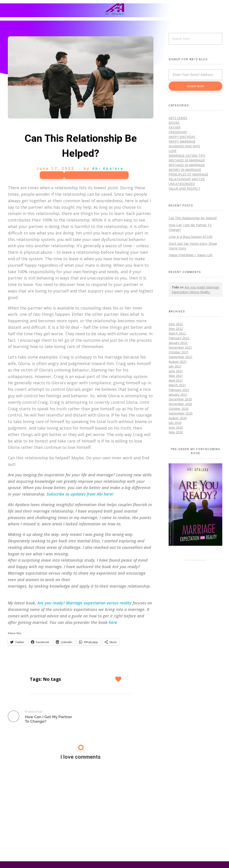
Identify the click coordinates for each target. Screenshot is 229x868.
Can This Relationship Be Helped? (193, 218)
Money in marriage (185, 170)
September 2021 (181, 357)
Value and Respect (184, 188)
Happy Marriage (182, 141)
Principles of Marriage (188, 174)
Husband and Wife (184, 146)
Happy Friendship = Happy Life (191, 255)
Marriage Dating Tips (96, 175)
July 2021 (175, 366)
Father (175, 127)
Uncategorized (182, 184)
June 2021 (176, 371)
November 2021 (180, 347)
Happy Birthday (182, 137)
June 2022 (176, 324)
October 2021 (179, 352)
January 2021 (178, 394)
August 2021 (178, 362)
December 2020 (180, 399)
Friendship (178, 132)
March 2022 (177, 333)
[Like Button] (119, 679)
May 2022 (176, 329)
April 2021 (176, 380)
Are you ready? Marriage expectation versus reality (84, 603)
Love (49, 175)
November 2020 (180, 404)
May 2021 (176, 376)
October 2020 (179, 409)
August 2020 (178, 418)
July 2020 (175, 423)
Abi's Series (178, 118)
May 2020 (176, 432)
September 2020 (181, 413)
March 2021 (177, 385)
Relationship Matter (187, 179)
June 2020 (176, 427)
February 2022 (179, 338)
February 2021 (179, 390)
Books (174, 123)
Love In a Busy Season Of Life (191, 237)
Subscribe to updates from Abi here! (80, 494)
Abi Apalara (108, 169)
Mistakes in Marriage (187, 160)
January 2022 (178, 343)
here (113, 622)
